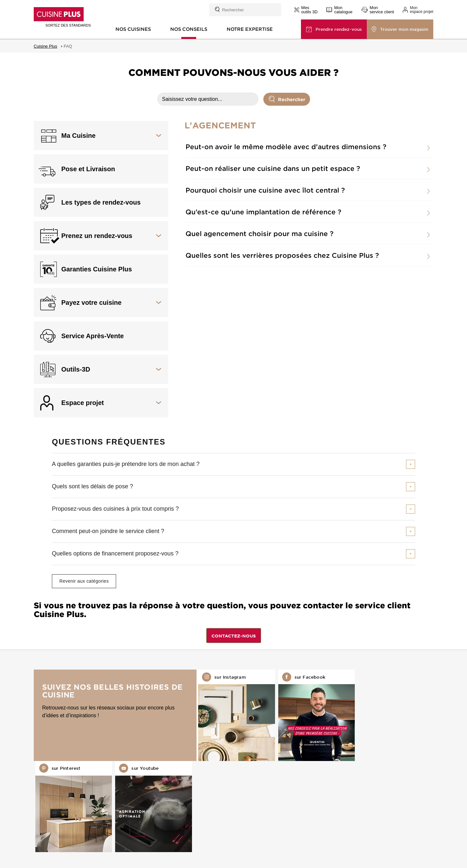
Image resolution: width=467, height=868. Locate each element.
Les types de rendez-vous (101, 202)
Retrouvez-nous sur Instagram (153, 715)
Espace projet (83, 403)
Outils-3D (76, 369)
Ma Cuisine (78, 136)
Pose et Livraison (88, 169)
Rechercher (287, 99)
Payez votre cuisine (91, 303)
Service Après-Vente (93, 336)
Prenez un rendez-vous (97, 236)
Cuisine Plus (45, 46)
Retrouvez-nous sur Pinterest (313, 715)
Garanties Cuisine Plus (97, 269)
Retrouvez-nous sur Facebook (233, 715)
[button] (418, 10)
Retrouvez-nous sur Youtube (393, 715)
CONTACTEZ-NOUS (234, 636)
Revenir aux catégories (84, 581)
